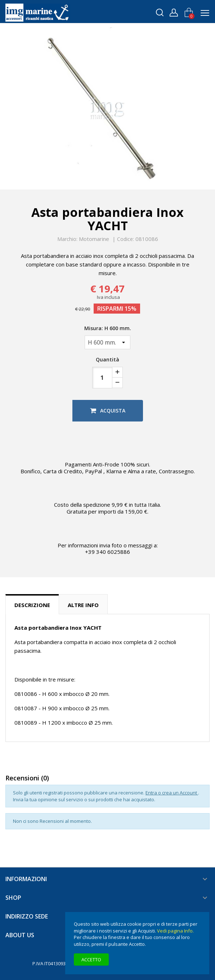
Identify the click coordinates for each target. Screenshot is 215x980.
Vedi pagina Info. (175, 931)
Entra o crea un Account (172, 793)
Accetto (91, 960)
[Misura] (107, 342)
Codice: (126, 239)
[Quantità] (102, 378)
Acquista (108, 411)
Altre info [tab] (83, 605)
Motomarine (94, 239)
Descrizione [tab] (32, 605)
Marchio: (67, 239)
